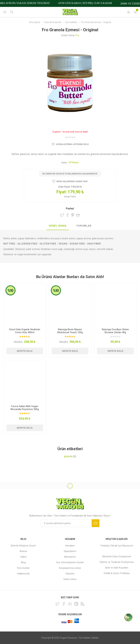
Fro (77, 35)
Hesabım (70, 546)
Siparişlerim (70, 551)
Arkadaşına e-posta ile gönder (78, 215)
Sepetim (70, 574)
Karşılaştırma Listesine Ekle (72, 144)
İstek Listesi (70, 579)
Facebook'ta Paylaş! (68, 215)
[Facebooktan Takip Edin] (64, 604)
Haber (23, 557)
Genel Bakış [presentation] (58, 226)
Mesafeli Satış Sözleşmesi (117, 556)
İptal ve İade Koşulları (117, 568)
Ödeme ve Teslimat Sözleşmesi (117, 562)
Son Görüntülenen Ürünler (70, 562)
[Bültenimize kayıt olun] (66, 523)
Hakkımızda (23, 574)
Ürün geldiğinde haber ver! (72, 181)
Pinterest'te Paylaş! (73, 215)
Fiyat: (61, 192)
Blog (23, 562)
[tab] (58, 226)
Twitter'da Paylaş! (62, 215)
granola (68, 456)
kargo (67, 196)
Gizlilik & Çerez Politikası (117, 573)
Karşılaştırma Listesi (70, 568)
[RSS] (83, 604)
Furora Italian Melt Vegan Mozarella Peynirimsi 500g (25, 408)
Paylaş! (70, 208)
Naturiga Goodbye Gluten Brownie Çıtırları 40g (115, 331)
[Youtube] (70, 604)
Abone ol (96, 523)
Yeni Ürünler (23, 568)
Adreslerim (70, 557)
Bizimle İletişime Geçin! (23, 546)
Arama (23, 551)
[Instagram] (76, 604)
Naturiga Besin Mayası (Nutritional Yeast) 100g (70, 331)
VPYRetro (74, 163)
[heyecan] (57, 604)
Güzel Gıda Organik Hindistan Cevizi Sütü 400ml (25, 331)
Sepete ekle (25, 351)
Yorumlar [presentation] (84, 226)
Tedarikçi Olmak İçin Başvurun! (117, 546)
